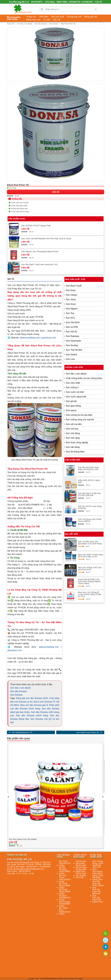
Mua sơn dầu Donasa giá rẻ (34, 705)
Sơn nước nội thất (75, 392)
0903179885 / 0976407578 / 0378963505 (75, 2)
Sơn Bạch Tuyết (74, 286)
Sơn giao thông (73, 406)
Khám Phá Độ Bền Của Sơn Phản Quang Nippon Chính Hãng (89, 581)
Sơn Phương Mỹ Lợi (50, 979)
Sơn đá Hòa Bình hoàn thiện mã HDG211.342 (88, 468)
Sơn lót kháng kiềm (75, 452)
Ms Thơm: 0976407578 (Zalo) (65, 863)
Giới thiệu (50, 2)
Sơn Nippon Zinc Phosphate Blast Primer (40, 251)
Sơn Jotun (71, 299)
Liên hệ (99, 2)
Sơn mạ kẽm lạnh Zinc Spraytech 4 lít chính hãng (90, 543)
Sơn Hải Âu (72, 332)
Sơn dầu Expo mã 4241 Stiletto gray (98, 884)
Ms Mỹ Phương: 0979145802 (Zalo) (65, 870)
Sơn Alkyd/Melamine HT (22, 732)
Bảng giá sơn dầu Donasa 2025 (32, 698)
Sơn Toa (70, 313)
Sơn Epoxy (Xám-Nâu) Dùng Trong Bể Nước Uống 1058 (98, 875)
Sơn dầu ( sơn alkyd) (20, 688)
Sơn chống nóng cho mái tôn (80, 420)
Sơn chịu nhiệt (73, 383)
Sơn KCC (71, 318)
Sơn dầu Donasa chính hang (32, 715)
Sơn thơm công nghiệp (77, 443)
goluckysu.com (49, 338)
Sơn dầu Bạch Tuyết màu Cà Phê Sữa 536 (90, 494)
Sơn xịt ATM (72, 327)
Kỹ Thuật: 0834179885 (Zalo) (65, 885)
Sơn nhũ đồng (73, 433)
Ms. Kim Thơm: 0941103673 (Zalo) (65, 878)
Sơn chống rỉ (72, 387)
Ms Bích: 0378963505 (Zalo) (65, 898)
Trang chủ (31, 17)
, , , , (29, 863)
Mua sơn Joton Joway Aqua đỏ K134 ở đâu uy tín (91, 556)
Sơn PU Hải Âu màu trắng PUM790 (90, 507)
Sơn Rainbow (73, 336)
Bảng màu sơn (33, 20)
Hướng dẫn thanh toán (20, 209)
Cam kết (79, 877)
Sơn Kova (71, 304)
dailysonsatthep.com (30, 338)
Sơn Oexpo (72, 295)
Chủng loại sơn (74, 17)
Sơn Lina (70, 359)
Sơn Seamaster (74, 341)
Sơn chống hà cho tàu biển (79, 415)
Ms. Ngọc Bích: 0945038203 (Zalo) (65, 911)
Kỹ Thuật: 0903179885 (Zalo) (65, 892)
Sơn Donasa (16, 695)
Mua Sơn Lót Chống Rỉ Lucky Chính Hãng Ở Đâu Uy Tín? (90, 594)
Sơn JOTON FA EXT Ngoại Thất (36, 226)
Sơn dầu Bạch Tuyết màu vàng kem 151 (39, 264)
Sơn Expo (71, 290)
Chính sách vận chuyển (20, 203)
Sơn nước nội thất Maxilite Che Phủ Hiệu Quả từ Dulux (46, 238)
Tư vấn (47, 20)
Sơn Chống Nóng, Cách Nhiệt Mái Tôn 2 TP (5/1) (98, 865)
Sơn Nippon (72, 309)
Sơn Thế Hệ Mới (74, 350)
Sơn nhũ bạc (72, 429)
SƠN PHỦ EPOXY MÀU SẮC (89, 481)
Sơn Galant (72, 355)
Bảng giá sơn (91, 17)
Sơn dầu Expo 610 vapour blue (98, 900)
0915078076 (37, 2)
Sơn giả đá (71, 401)
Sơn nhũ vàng (73, 438)
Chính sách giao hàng (19, 206)
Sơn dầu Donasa (19, 691)
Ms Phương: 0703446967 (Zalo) (65, 904)
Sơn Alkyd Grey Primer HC (88, 732)
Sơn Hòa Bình (73, 322)
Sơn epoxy (71, 410)
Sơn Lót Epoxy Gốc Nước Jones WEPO (90, 520)
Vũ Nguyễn (79, 979)
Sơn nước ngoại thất (76, 397)
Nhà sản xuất (58, 17)
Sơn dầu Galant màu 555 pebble (23, 839)
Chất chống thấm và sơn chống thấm (84, 378)
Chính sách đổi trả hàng (20, 212)
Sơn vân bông (73, 447)
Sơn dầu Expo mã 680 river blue (96, 893)
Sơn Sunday (72, 345)
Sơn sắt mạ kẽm (74, 424)
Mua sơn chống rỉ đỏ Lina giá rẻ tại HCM (90, 568)
